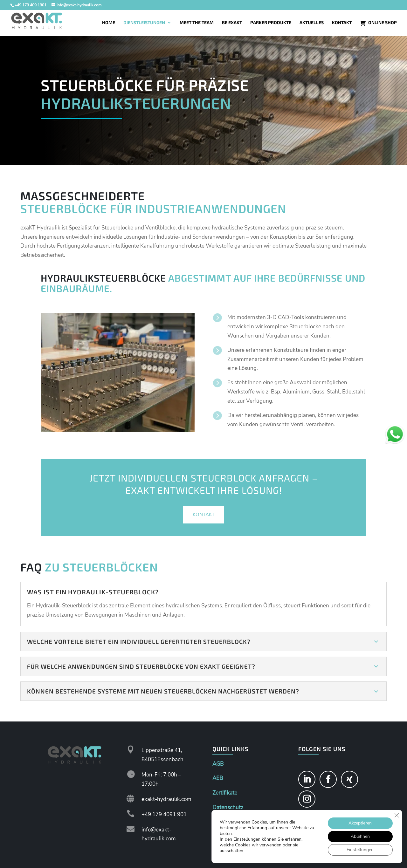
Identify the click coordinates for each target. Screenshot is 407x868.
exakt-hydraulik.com (166, 799)
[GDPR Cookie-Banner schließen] (397, 815)
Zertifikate (225, 793)
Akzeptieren (360, 823)
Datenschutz (228, 807)
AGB (218, 764)
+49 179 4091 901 (164, 814)
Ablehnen (360, 836)
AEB (218, 778)
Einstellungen (247, 839)
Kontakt (204, 515)
